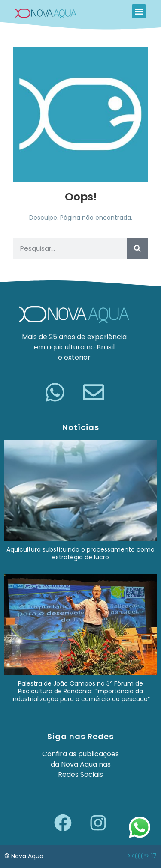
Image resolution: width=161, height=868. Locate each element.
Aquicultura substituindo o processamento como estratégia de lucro (80, 553)
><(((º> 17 (142, 856)
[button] (139, 11)
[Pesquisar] (137, 248)
